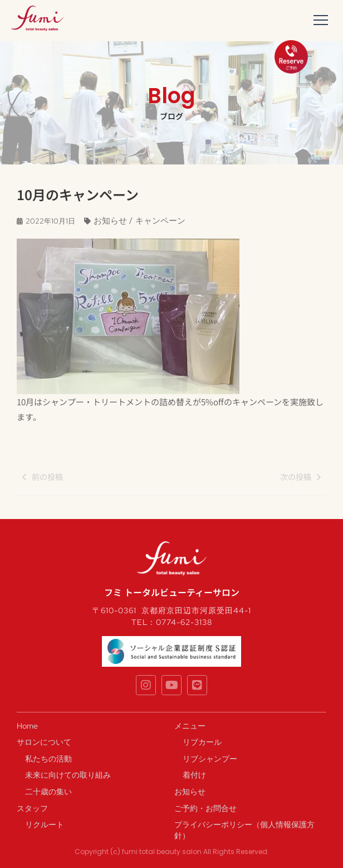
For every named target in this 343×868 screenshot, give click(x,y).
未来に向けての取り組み (68, 775)
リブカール (202, 742)
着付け (194, 775)
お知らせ (190, 792)
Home (27, 726)
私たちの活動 (48, 759)
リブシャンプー (210, 759)
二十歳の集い (48, 792)
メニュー (190, 726)
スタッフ (32, 808)
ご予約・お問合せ (205, 808)
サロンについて (44, 742)
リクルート (45, 825)
